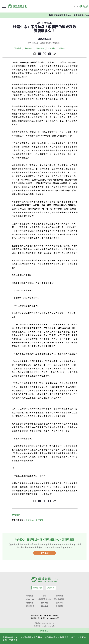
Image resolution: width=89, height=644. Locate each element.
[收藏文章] (35, 54)
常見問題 (30, 603)
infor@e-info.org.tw (48, 626)
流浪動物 (18, 48)
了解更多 (13, 640)
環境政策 (62, 48)
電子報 (76, 6)
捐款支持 (51, 588)
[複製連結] (55, 54)
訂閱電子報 (37, 588)
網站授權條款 (59, 599)
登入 (86, 6)
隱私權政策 (30, 606)
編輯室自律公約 (45, 599)
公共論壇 (47, 39)
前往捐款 (45, 553)
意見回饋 (59, 606)
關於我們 (59, 596)
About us (30, 599)
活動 (45, 596)
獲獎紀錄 (45, 606)
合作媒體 (45, 603)
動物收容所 (40, 48)
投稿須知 (59, 603)
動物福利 (28, 48)
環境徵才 (30, 596)
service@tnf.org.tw (48, 623)
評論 (40, 39)
